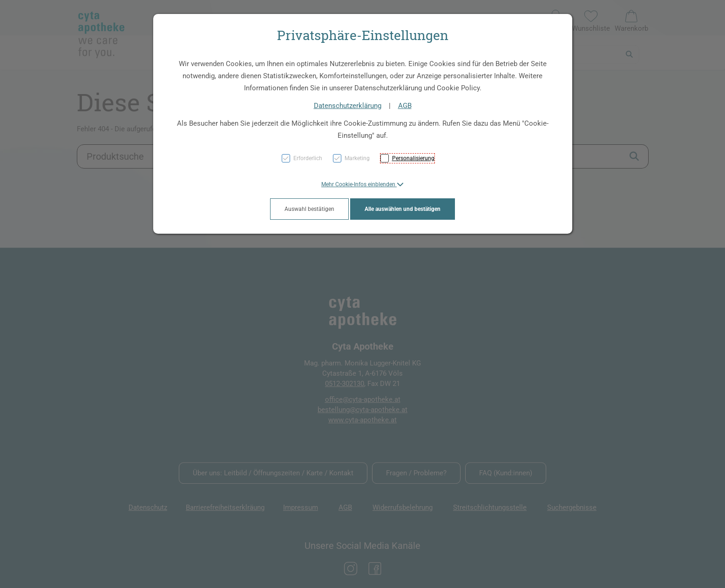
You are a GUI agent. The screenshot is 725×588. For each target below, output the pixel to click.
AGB (405, 106)
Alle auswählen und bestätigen (403, 209)
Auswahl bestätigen (309, 209)
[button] (362, 184)
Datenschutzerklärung (348, 106)
